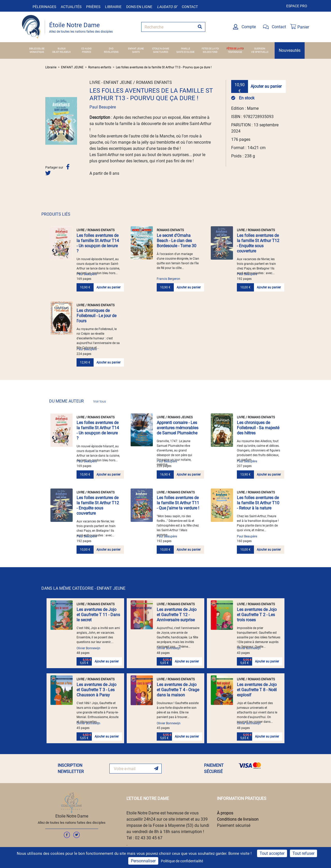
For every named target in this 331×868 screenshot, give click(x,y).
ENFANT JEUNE (136, 49)
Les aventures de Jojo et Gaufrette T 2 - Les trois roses (257, 615)
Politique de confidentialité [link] (182, 861)
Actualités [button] (71, 7)
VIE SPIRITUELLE (260, 52)
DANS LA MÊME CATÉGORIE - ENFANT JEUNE (83, 588)
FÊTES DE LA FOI (235, 49)
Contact (190, 7)
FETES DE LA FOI (210, 49)
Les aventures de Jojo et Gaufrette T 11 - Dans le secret (98, 615)
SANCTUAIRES (161, 52)
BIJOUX (62, 49)
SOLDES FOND (210, 52)
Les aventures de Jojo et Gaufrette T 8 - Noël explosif (257, 690)
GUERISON (260, 49)
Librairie (113, 7)
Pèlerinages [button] (44, 7)
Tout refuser (303, 853)
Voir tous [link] (100, 401)
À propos (225, 813)
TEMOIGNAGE (235, 52)
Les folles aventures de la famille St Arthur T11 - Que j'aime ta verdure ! (178, 503)
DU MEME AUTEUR (78, 401)
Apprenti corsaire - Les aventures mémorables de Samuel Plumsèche (178, 428)
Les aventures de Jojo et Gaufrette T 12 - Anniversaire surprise (177, 615)
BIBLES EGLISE (37, 49)
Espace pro (297, 6)
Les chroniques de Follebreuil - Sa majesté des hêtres (258, 428)
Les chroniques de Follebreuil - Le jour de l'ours (96, 316)
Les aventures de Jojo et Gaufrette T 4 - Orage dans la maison (178, 690)
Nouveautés (290, 50)
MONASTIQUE (37, 52)
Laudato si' (167, 7)
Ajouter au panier (266, 86)
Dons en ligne (139, 7)
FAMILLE (186, 49)
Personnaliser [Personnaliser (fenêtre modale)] (143, 861)
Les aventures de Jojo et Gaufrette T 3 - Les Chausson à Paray (96, 690)
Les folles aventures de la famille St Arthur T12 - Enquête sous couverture (258, 243)
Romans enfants (100, 67)
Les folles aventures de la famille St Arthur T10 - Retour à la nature (258, 503)
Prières (93, 7)
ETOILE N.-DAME (161, 49)
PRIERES (86, 52)
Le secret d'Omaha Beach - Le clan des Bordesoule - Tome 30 (176, 241)
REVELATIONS (111, 52)
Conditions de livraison (238, 819)
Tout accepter (272, 853)
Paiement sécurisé (234, 825)
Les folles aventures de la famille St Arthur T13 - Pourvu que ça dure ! (164, 67)
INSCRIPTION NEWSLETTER (71, 768)
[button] (48, 121)
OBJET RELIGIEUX (62, 52)
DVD (111, 49)
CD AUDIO (86, 49)
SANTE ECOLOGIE (185, 52)
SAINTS (136, 52)
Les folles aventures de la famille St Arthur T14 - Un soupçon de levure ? (98, 243)
